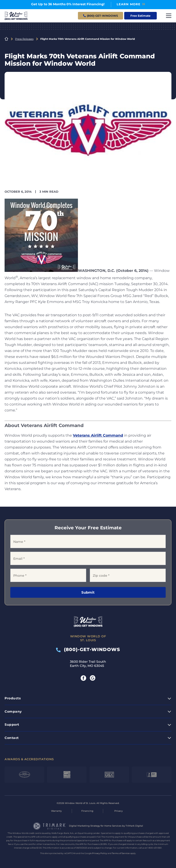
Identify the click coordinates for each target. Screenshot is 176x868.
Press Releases (24, 39)
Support (12, 725)
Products (13, 698)
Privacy (118, 811)
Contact (12, 738)
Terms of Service (121, 853)
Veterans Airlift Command (98, 435)
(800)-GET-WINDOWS (88, 649)
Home (6, 39)
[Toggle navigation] (169, 16)
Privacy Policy (100, 853)
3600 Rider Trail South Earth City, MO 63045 (88, 664)
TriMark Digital (134, 826)
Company (13, 711)
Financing (87, 811)
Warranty (56, 811)
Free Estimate (140, 16)
